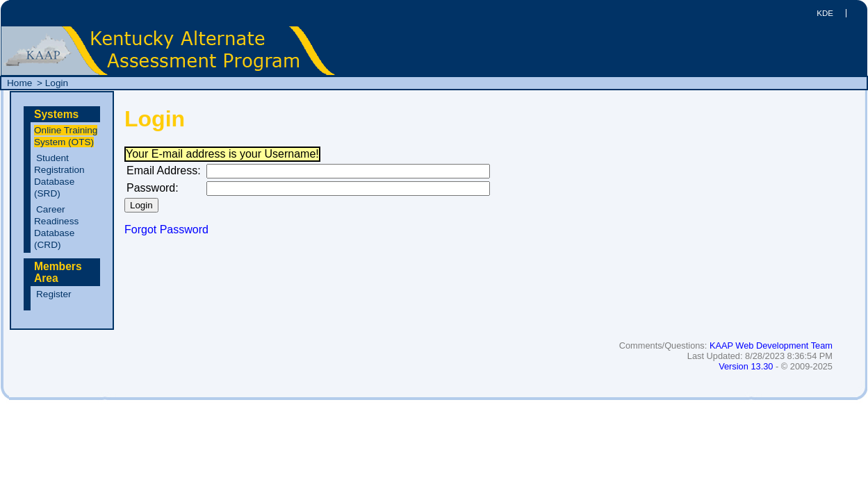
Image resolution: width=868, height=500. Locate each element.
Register (54, 294)
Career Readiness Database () (56, 227)
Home (21, 83)
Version (746, 366)
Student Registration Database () (59, 176)
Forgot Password (166, 230)
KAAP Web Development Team (771, 345)
